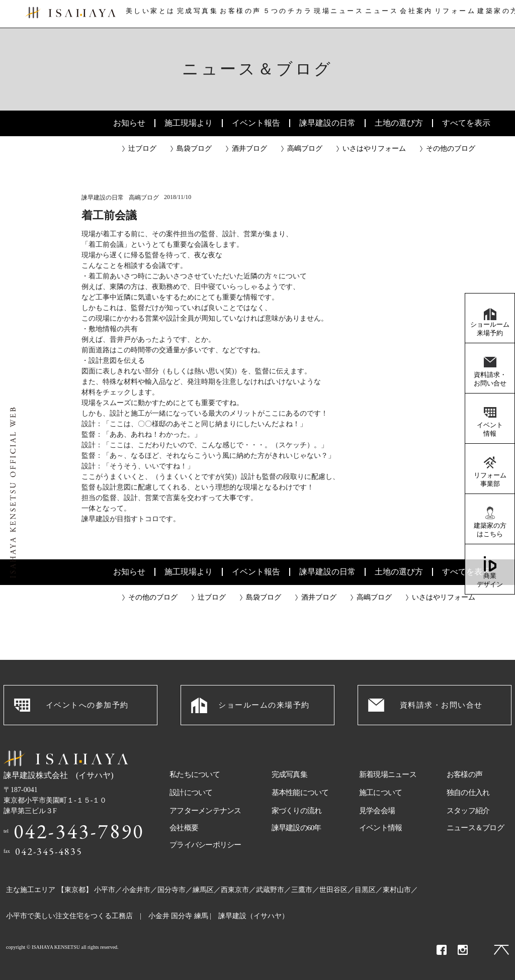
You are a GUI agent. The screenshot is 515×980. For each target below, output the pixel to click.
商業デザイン (490, 580)
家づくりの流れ (297, 811)
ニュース (381, 14)
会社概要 (184, 828)
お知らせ (129, 123)
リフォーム (459, 14)
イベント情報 (490, 429)
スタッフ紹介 (468, 811)
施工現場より (189, 123)
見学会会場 (377, 811)
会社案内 (418, 14)
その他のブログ (451, 149)
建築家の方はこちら (490, 530)
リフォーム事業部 (490, 479)
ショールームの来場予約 (264, 705)
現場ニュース (337, 14)
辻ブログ (142, 149)
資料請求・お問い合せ (490, 379)
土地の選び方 (399, 123)
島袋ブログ (194, 149)
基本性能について (300, 793)
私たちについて (195, 774)
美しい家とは (147, 14)
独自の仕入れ (468, 793)
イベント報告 (256, 123)
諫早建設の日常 (327, 123)
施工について (381, 793)
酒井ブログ (249, 149)
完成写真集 (195, 14)
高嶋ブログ (305, 149)
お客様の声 (238, 14)
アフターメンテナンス (205, 811)
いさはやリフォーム (374, 149)
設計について (191, 793)
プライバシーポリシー (205, 845)
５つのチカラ (286, 14)
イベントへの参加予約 (87, 705)
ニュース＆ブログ (475, 828)
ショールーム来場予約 (490, 329)
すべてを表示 (466, 123)
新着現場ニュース (388, 774)
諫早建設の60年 (296, 828)
